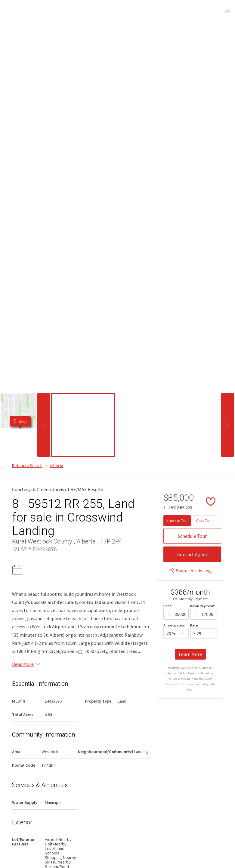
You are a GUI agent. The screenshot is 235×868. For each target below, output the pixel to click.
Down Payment (203, 606)
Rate (194, 625)
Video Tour (204, 520)
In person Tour (177, 520)
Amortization (174, 625)
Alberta (57, 466)
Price (167, 606)
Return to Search (27, 466)
